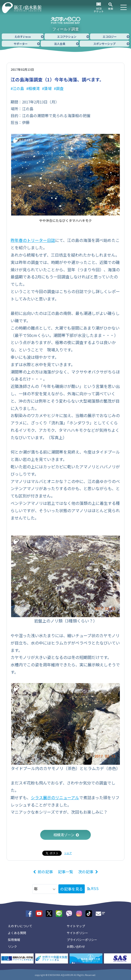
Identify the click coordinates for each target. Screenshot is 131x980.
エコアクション (67, 37)
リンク (12, 946)
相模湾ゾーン (64, 835)
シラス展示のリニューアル (55, 797)
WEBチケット (99, 10)
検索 (111, 8)
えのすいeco (23, 37)
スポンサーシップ (104, 44)
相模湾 (34, 88)
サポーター (21, 44)
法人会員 (60, 44)
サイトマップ (76, 926)
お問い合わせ (76, 946)
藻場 (48, 88)
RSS (95, 888)
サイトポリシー (77, 933)
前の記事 (45, 872)
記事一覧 (65, 872)
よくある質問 (17, 933)
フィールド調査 (66, 29)
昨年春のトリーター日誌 (33, 240)
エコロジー (110, 37)
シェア (68, 853)
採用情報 (14, 940)
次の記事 (86, 872)
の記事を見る (72, 889)
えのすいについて (20, 926)
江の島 (18, 88)
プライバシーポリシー (82, 940)
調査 (60, 88)
